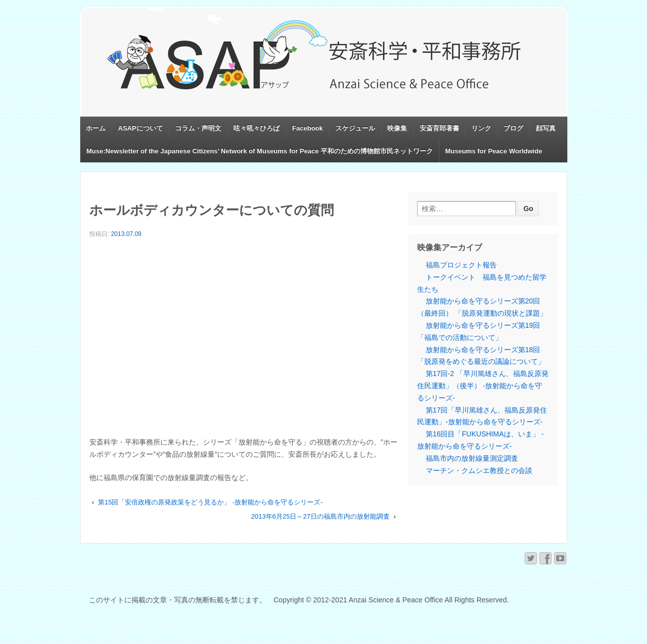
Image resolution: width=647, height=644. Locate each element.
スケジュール (355, 128)
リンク (481, 128)
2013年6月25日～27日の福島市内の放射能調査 (320, 516)
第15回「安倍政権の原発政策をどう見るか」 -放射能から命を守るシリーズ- (210, 502)
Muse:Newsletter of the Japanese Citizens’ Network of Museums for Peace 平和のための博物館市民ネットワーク (260, 151)
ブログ (513, 128)
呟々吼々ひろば (257, 128)
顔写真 (546, 128)
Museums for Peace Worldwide (493, 151)
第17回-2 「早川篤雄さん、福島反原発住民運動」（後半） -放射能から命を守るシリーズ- (483, 386)
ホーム (96, 128)
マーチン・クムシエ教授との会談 (479, 470)
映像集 (397, 128)
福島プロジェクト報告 (461, 265)
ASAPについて (141, 128)
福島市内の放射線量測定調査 (472, 458)
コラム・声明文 (198, 128)
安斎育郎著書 (439, 128)
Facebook (308, 128)
